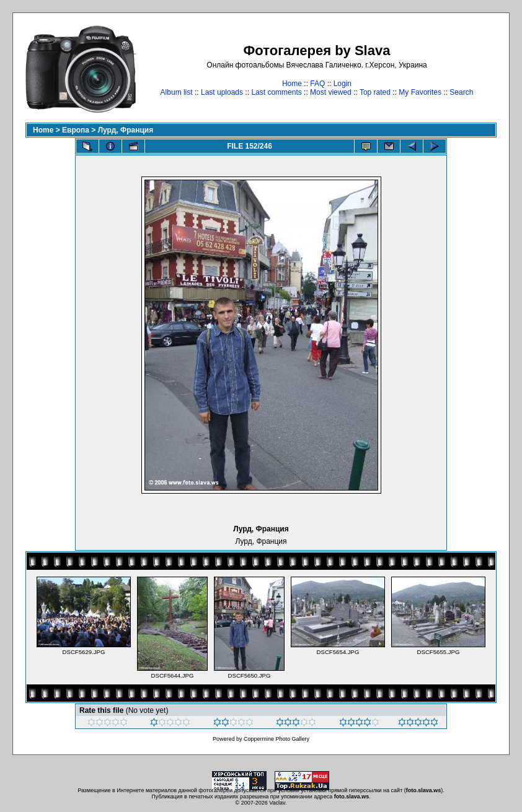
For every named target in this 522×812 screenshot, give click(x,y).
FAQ (317, 84)
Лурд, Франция (126, 130)
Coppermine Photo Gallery (276, 739)
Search (461, 92)
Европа (76, 130)
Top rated (375, 92)
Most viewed (331, 92)
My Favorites (420, 92)
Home (292, 84)
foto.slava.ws (424, 790)
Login (343, 84)
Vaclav (277, 803)
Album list (177, 92)
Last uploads (222, 92)
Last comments (276, 92)
